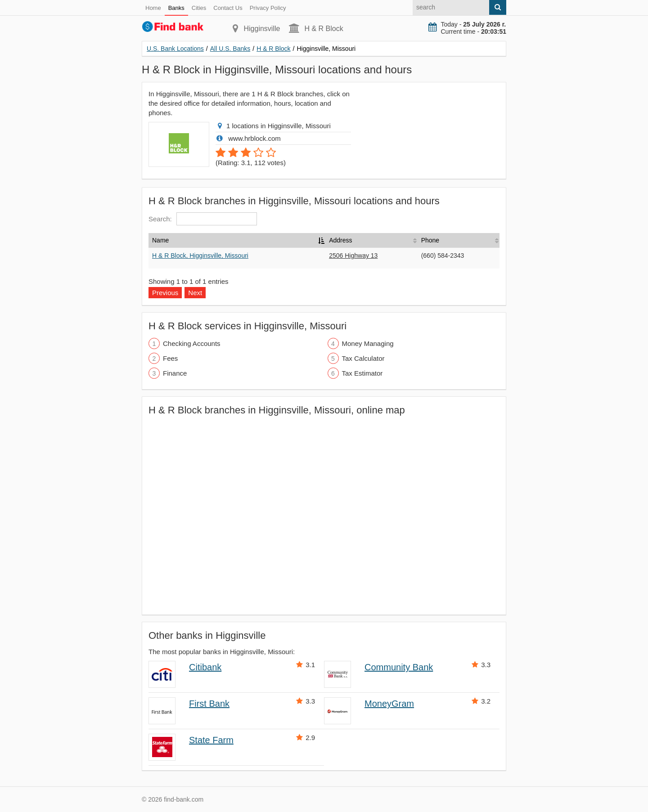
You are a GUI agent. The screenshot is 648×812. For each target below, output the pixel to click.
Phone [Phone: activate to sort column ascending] (430, 240)
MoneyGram (389, 704)
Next (195, 293)
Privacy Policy (268, 8)
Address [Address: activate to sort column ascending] (340, 240)
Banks (176, 8)
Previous (165, 293)
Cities (199, 8)
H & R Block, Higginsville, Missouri (200, 256)
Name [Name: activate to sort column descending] (160, 240)
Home (153, 8)
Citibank (205, 667)
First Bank (209, 704)
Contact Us (228, 8)
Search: (203, 219)
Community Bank (399, 667)
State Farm (211, 740)
